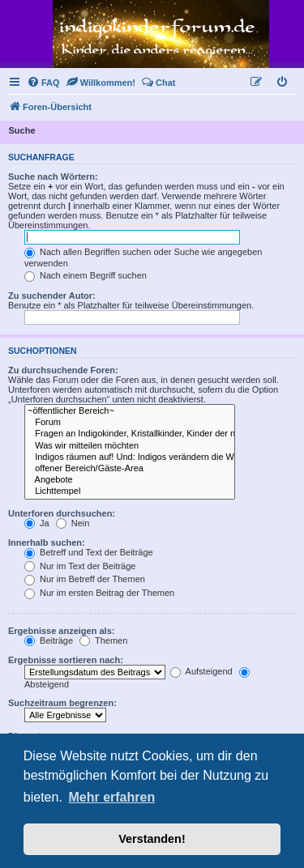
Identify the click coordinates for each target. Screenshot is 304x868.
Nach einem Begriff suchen (86, 275)
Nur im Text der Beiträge (80, 566)
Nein (73, 523)
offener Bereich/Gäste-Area (130, 469)
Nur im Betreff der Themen (85, 579)
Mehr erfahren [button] (111, 797)
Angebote (130, 480)
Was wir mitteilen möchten (130, 446)
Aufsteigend (201, 671)
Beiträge (49, 640)
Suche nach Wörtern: (53, 177)
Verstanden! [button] (152, 839)
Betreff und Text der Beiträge (89, 552)
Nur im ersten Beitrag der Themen (99, 593)
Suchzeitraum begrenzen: (62, 703)
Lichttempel (130, 491)
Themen (103, 640)
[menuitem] (43, 83)
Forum (130, 423)
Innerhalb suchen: (47, 542)
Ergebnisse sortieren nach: (66, 660)
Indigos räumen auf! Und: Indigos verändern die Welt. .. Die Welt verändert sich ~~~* (130, 457)
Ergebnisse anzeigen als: (61, 631)
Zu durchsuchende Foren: (63, 370)
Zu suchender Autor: (52, 296)
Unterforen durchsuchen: (62, 513)
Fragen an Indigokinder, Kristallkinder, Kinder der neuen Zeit (130, 434)
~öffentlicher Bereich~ (130, 411)
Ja (37, 523)
